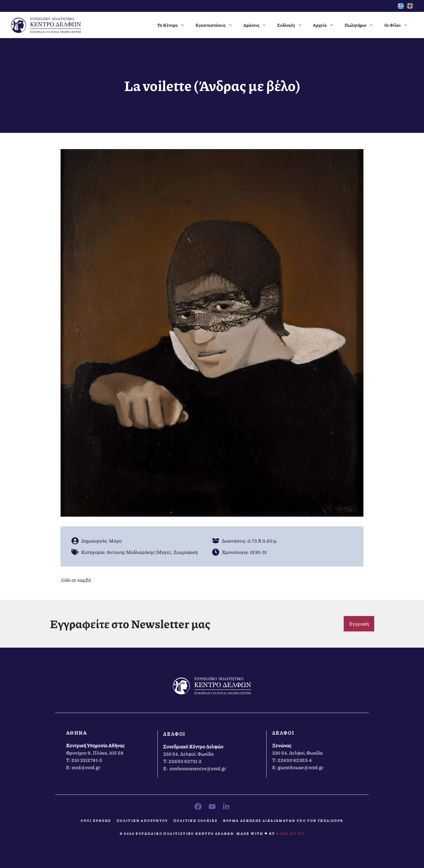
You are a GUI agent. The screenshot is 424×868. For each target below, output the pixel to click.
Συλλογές (292, 25)
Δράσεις (258, 25)
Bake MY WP (290, 834)
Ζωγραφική (186, 552)
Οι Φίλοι (399, 25)
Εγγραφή (359, 624)
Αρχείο (326, 25)
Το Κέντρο (174, 25)
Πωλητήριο (362, 25)
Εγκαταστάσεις (217, 25)
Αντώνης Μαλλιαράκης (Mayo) (139, 552)
